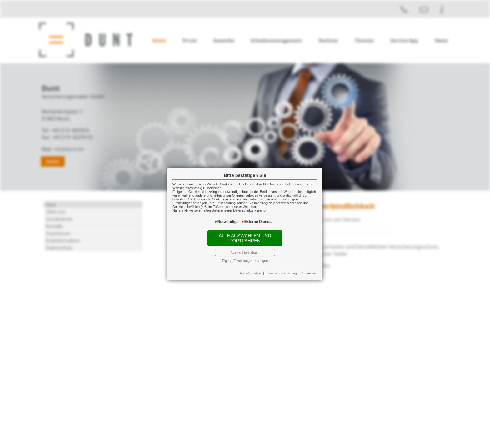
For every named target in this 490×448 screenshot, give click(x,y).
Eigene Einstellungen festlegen (245, 260)
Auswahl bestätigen (245, 252)
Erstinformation (250, 273)
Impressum (310, 273)
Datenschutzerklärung (281, 273)
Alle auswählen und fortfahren (245, 238)
